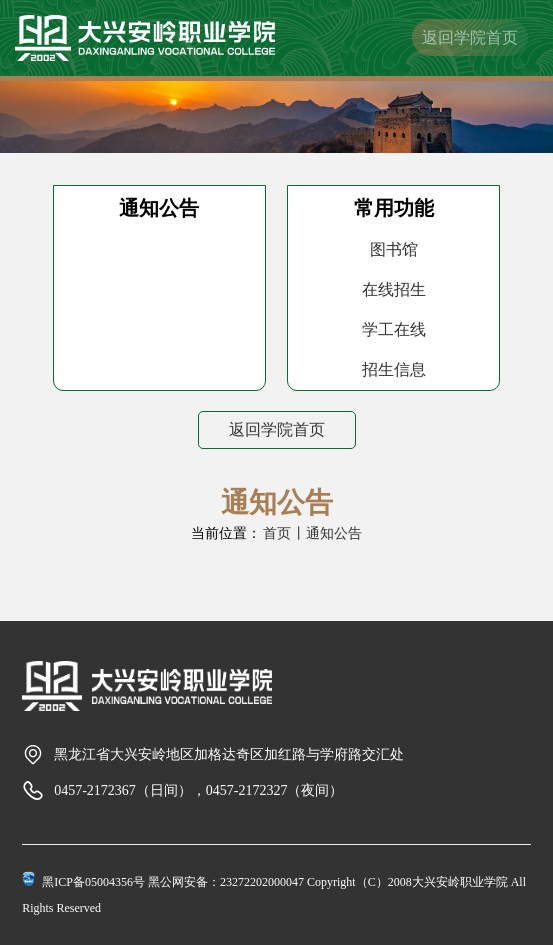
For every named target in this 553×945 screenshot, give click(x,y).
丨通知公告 (327, 533)
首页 (277, 533)
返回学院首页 (470, 37)
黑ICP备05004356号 (93, 882)
